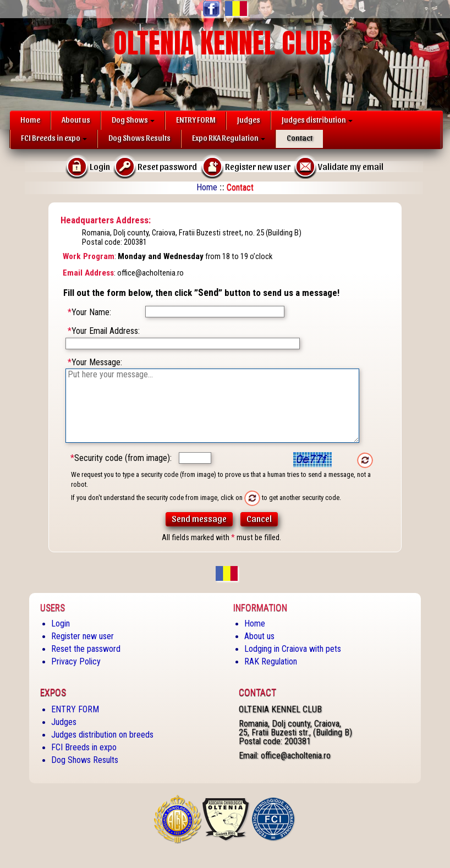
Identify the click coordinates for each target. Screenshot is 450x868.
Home (30, 120)
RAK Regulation (271, 661)
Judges (249, 120)
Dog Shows (133, 120)
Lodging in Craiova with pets (293, 649)
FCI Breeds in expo (54, 138)
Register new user (83, 636)
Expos (53, 693)
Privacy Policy (76, 661)
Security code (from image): (121, 458)
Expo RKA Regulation (229, 138)
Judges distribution (317, 120)
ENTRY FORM (196, 120)
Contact (300, 138)
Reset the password (86, 649)
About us (76, 120)
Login (61, 623)
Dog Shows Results (139, 138)
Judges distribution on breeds (102, 735)
